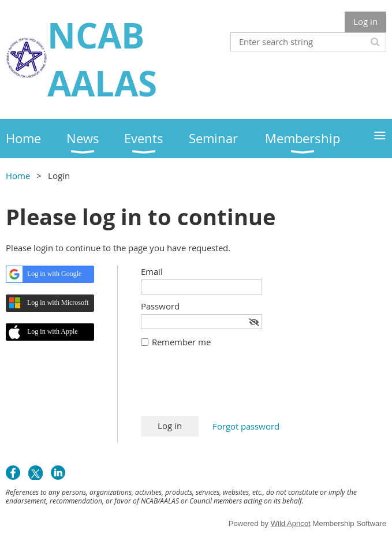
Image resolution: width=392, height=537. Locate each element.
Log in (365, 21)
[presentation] (229, 387)
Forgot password (246, 426)
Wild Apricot (291, 523)
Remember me (181, 342)
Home (18, 176)
